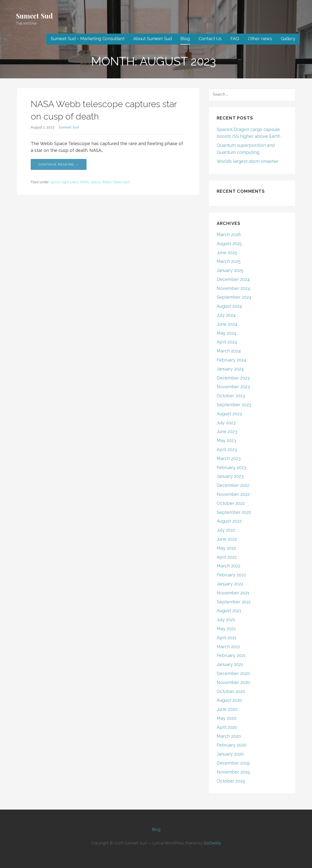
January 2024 (230, 369)
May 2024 (227, 333)
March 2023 (229, 458)
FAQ (235, 39)
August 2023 (229, 414)
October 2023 (231, 396)
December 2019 (233, 763)
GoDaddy (212, 843)
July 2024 (226, 315)
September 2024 (234, 297)
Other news (260, 39)
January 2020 (230, 754)
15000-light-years (64, 182)
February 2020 (232, 745)
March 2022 (229, 566)
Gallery (288, 39)
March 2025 (229, 261)
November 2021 (233, 593)
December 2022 (233, 485)
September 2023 (234, 405)
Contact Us (210, 39)
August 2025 (229, 244)
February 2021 (231, 655)
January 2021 (230, 664)
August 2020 (229, 700)
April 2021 (227, 638)
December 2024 (233, 279)
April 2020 (227, 727)
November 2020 (233, 682)
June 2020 (227, 709)
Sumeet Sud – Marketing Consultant (88, 39)
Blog (185, 39)
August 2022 (229, 521)
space (95, 182)
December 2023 (233, 378)
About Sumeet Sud (152, 39)
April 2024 (227, 342)
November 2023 (233, 387)
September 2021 (234, 602)
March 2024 (229, 351)
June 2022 (227, 539)
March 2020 (229, 736)
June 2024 (227, 324)
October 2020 (231, 691)
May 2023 (226, 440)
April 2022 (227, 557)
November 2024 (233, 288)
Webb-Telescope (116, 182)
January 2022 (230, 584)
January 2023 (230, 476)
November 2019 (233, 772)
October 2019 (231, 781)
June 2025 (227, 253)
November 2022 (233, 494)
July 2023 (226, 423)
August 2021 (229, 611)
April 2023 (227, 449)
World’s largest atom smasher (248, 161)
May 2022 (226, 548)
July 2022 (226, 530)
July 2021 (226, 620)
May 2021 (226, 629)
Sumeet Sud (34, 16)
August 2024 (229, 306)
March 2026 (229, 235)
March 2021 (228, 647)
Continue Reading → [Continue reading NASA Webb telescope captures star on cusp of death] (59, 164)
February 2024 (232, 360)
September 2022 (234, 512)
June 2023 (227, 431)
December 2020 (233, 673)
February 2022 (231, 575)
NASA (85, 182)
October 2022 (231, 503)
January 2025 (230, 270)
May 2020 (227, 718)
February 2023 (231, 467)
